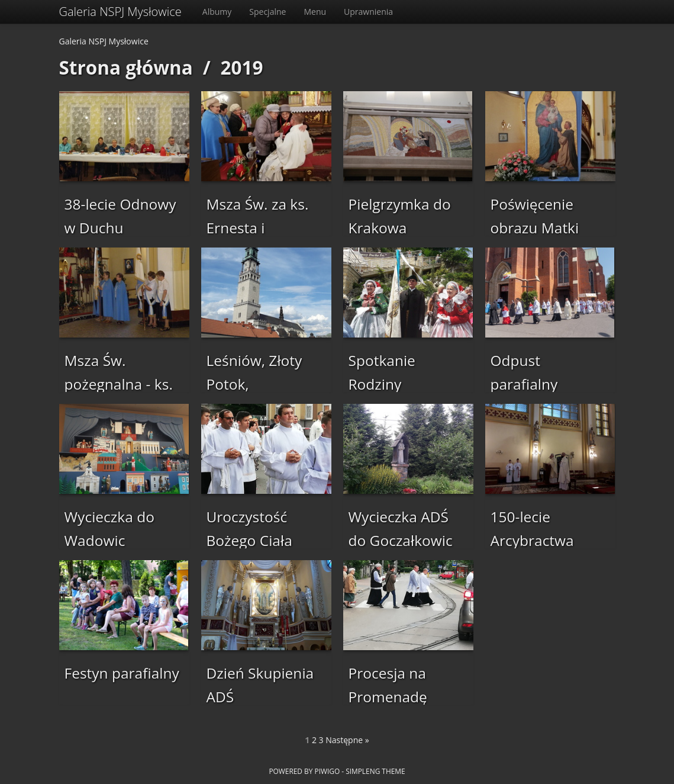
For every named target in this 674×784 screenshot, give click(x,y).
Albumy (217, 12)
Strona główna (126, 67)
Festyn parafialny (122, 673)
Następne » (347, 740)
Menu (315, 12)
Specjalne (267, 12)
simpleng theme (375, 771)
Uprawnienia (368, 12)
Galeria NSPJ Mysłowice (120, 12)
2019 (242, 67)
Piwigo (327, 771)
